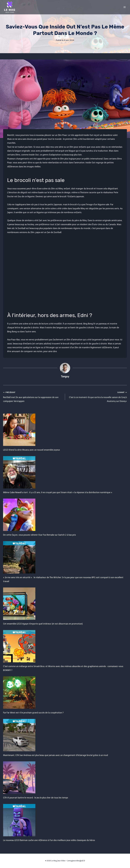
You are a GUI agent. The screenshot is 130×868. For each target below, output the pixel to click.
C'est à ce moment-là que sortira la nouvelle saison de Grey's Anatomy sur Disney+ (97, 396)
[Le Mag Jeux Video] (10, 7)
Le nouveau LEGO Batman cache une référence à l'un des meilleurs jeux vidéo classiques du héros (49, 840)
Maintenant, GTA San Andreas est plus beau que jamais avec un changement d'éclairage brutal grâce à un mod (56, 755)
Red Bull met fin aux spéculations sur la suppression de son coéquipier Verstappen (33, 396)
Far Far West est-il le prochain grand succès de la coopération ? (33, 713)
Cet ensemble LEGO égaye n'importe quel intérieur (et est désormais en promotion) (43, 624)
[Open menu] (125, 7)
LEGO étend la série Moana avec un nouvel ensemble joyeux (31, 450)
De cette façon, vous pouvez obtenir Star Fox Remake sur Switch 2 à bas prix (39, 535)
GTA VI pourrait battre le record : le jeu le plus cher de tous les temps (36, 798)
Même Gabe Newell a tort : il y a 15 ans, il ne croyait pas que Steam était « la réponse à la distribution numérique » (58, 492)
